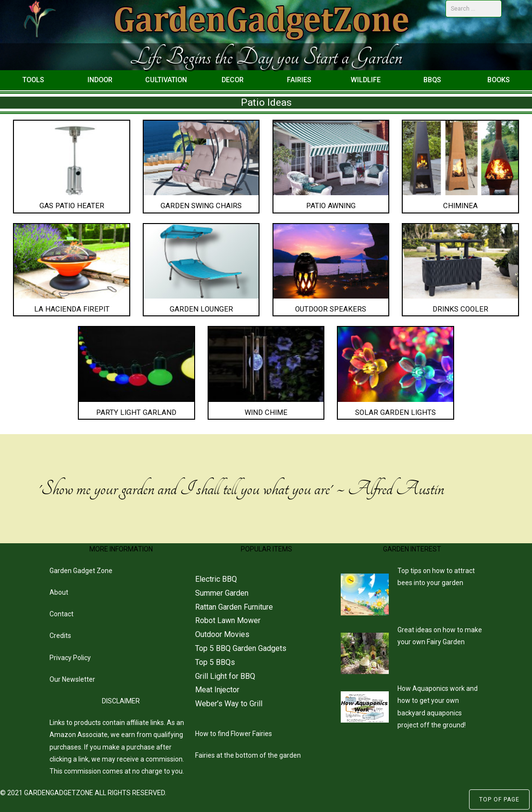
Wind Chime (266, 412)
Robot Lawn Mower (228, 620)
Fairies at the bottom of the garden (248, 755)
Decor (233, 80)
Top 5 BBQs (215, 662)
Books (499, 80)
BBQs (432, 80)
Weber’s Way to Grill (229, 704)
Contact (62, 614)
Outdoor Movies (222, 634)
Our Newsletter (72, 679)
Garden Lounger (201, 309)
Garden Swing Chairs (201, 206)
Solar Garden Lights (396, 412)
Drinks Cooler (460, 309)
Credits (60, 636)
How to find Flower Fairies (234, 734)
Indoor (100, 80)
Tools (33, 80)
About (59, 592)
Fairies (299, 80)
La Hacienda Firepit (72, 309)
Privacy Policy (70, 658)
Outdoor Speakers (331, 309)
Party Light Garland (136, 412)
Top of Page (499, 800)
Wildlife (366, 80)
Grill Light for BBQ (225, 676)
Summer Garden (222, 593)
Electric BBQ (216, 579)
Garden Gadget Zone (81, 571)
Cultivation (166, 80)
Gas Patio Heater (72, 206)
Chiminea (460, 206)
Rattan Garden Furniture (234, 607)
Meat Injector (217, 690)
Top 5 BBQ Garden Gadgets (241, 648)
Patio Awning (331, 206)
